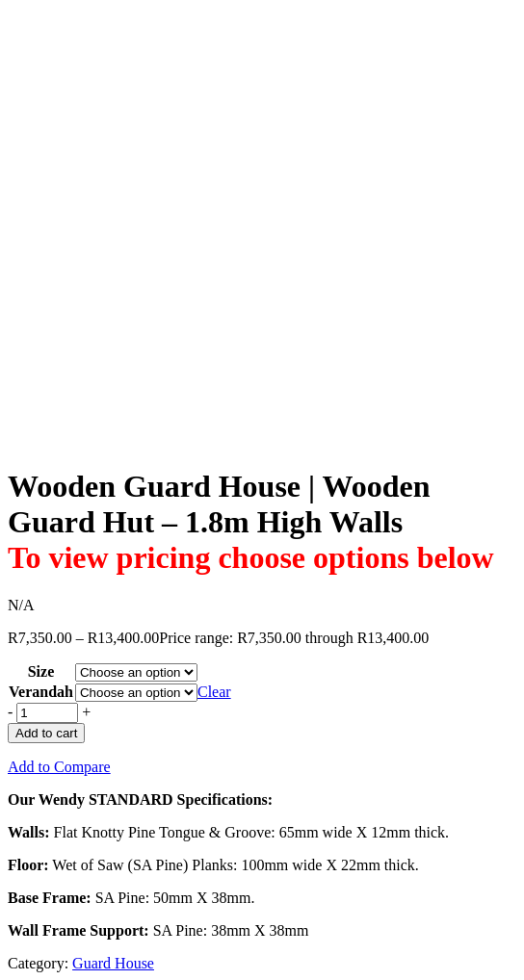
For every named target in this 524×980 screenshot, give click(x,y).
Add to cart (46, 733)
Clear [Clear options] (214, 692)
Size (41, 671)
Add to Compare (59, 767)
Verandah (41, 692)
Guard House (113, 963)
